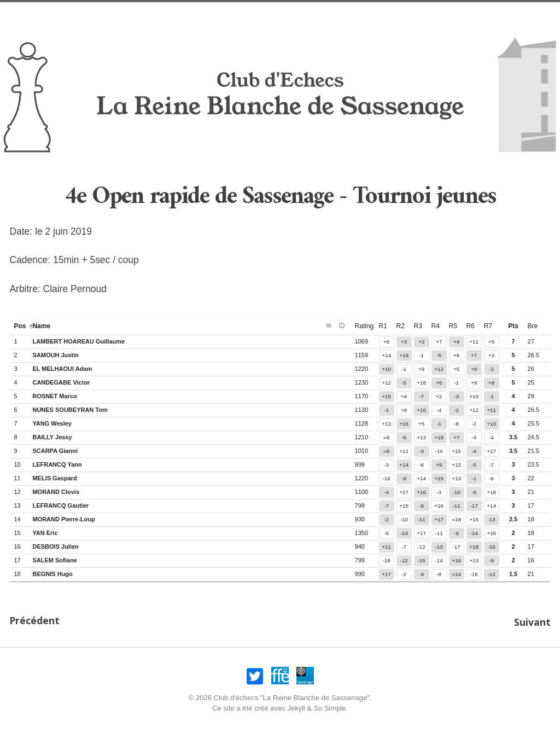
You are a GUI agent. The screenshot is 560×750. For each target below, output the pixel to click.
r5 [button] (453, 326)
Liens (484, 14)
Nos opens (130, 14)
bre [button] (533, 326)
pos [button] (24, 326)
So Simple (330, 707)
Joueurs (379, 14)
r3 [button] (418, 326)
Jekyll (296, 707)
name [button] (46, 326)
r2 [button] (401, 326)
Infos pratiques (256, 14)
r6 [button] (471, 326)
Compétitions (435, 14)
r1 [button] (383, 326)
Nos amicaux (188, 14)
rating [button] (369, 326)
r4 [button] (436, 326)
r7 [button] (488, 326)
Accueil (81, 14)
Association (325, 14)
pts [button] (513, 326)
